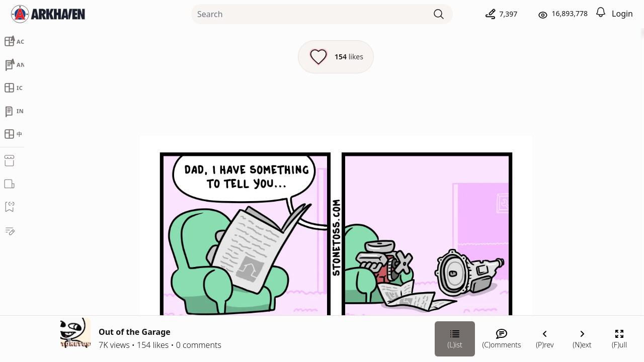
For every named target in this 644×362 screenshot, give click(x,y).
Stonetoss (531, 194)
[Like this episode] (228, 57)
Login (622, 14)
